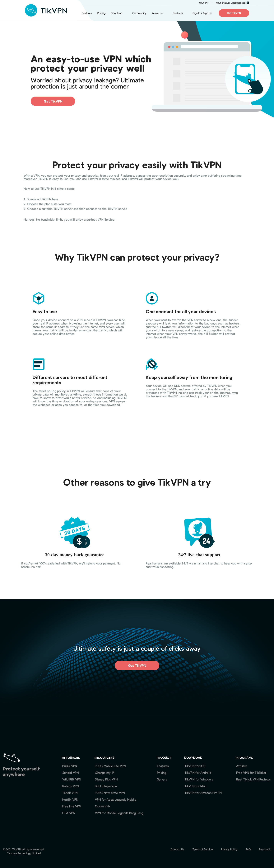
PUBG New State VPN (110, 793)
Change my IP (104, 772)
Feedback (265, 849)
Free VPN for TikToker (251, 772)
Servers (162, 779)
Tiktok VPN (70, 793)
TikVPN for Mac (195, 786)
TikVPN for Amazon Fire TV (203, 793)
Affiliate (242, 766)
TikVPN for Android (198, 772)
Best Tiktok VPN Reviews (253, 779)
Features (87, 13)
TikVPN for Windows (199, 779)
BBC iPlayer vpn (106, 786)
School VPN (70, 772)
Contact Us (177, 849)
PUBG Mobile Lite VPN (110, 766)
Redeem (178, 13)
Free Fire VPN (72, 806)
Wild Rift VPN (72, 779)
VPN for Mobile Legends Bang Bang (119, 813)
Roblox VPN (70, 786)
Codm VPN (103, 806)
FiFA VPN (69, 813)
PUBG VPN (70, 766)
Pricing (101, 13)
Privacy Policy (229, 849)
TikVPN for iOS (195, 766)
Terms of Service (203, 849)
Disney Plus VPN (106, 779)
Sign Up (208, 13)
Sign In (194, 13)
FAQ (248, 849)
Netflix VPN (70, 799)
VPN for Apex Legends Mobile (116, 799)
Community (139, 13)
